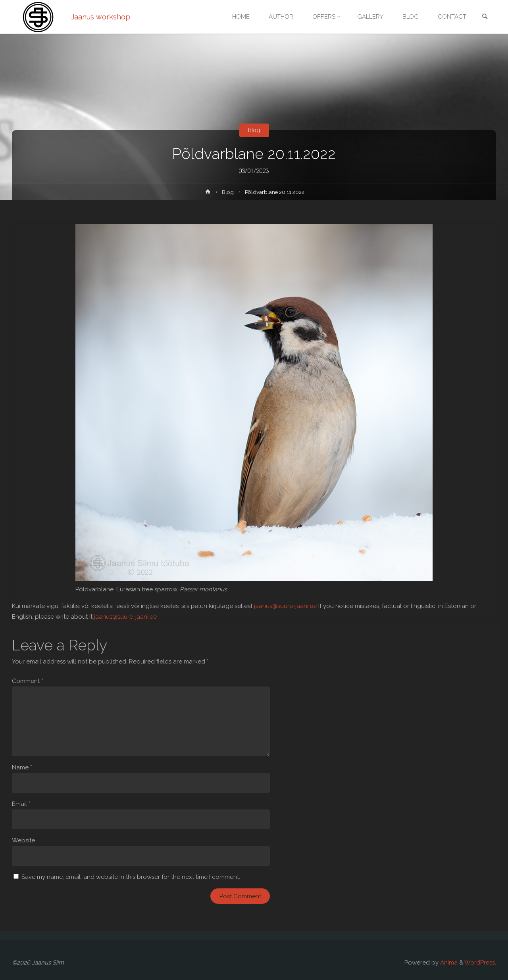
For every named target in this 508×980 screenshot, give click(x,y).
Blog (254, 130)
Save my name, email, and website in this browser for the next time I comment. (131, 877)
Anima (448, 963)
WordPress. (480, 963)
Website (23, 840)
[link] (485, 17)
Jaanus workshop (101, 17)
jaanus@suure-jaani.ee (285, 606)
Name (22, 767)
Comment (28, 681)
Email (21, 804)
